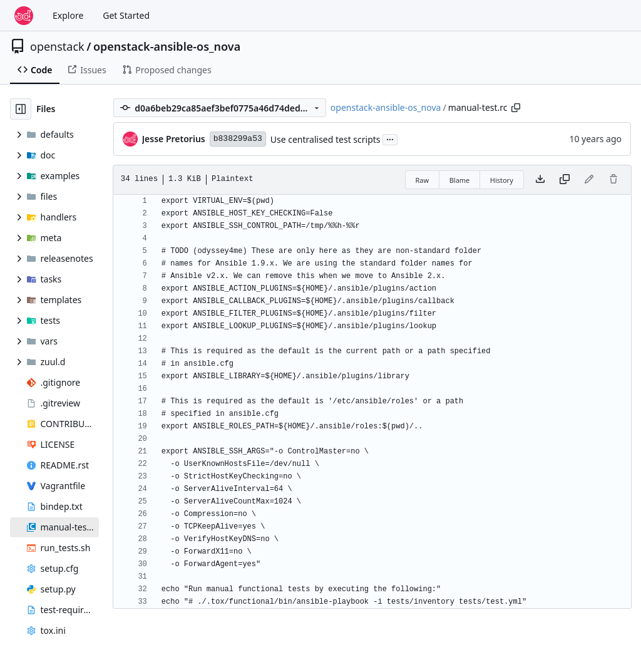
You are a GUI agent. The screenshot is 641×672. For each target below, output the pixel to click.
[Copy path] (516, 108)
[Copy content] (565, 180)
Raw (423, 180)
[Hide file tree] (21, 109)
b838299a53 (238, 139)
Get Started (126, 15)
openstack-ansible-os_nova (167, 46)
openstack (57, 46)
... (390, 138)
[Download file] (540, 180)
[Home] (24, 16)
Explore (68, 15)
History (502, 180)
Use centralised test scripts (326, 139)
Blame (460, 180)
